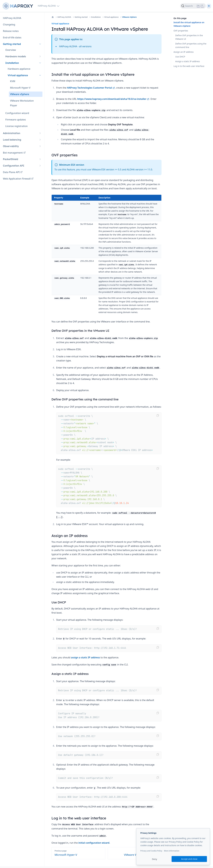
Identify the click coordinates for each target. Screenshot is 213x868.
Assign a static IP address (188, 61)
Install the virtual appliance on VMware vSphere (189, 24)
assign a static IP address (85, 657)
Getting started (81, 17)
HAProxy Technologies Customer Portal (91, 88)
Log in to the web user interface (189, 66)
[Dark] (209, 6)
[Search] (193, 6)
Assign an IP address (184, 52)
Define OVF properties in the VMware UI (189, 37)
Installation (96, 17)
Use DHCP (180, 57)
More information (172, 851)
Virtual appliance (111, 17)
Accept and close (189, 859)
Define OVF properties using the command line (191, 45)
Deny (155, 859)
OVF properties (181, 31)
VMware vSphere (129, 17)
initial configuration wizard (94, 843)
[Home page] (18, 6)
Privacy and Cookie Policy (151, 851)
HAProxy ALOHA (64, 17)
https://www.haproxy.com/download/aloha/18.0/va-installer (113, 99)
